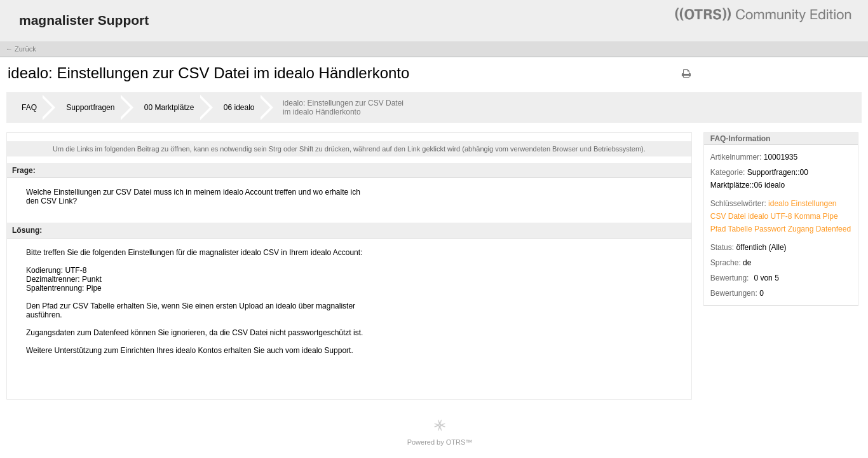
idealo (778, 204)
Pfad (718, 229)
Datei (737, 216)
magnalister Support (84, 20)
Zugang (801, 229)
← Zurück (21, 49)
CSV (718, 216)
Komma (807, 216)
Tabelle (740, 229)
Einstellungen (813, 204)
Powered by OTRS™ (440, 432)
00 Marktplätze (169, 108)
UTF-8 (782, 216)
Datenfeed (833, 229)
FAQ (29, 108)
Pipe (831, 216)
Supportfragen (90, 108)
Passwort (770, 229)
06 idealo (239, 108)
